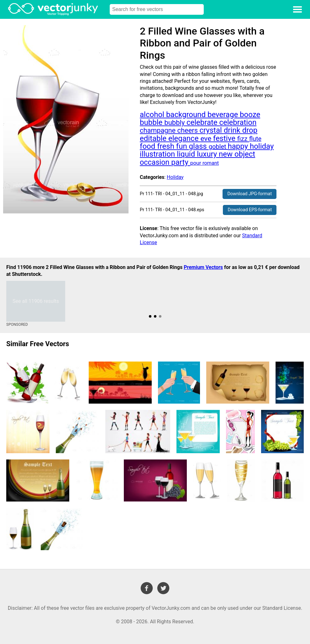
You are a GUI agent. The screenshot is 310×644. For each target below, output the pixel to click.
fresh (167, 146)
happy (239, 146)
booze (250, 115)
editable (154, 138)
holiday (262, 146)
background (187, 115)
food (148, 146)
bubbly (175, 123)
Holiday (175, 177)
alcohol (153, 115)
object (245, 154)
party (181, 162)
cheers (189, 130)
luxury (208, 154)
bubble (152, 122)
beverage (224, 115)
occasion (155, 162)
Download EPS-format (250, 210)
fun (183, 146)
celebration (238, 122)
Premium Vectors (203, 267)
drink (233, 130)
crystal (211, 130)
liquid (187, 154)
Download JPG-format (250, 194)
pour (196, 163)
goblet (218, 147)
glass (199, 146)
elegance (184, 138)
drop (250, 130)
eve (207, 139)
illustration (158, 154)
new (227, 154)
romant (211, 163)
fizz (243, 139)
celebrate (203, 122)
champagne (158, 130)
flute (255, 139)
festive (225, 138)
